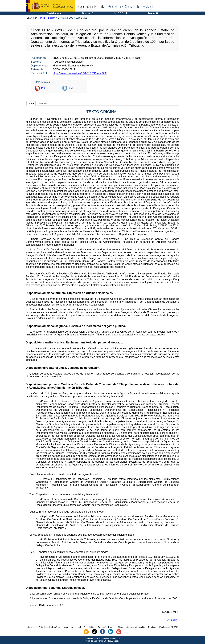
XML (71, 88)
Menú (153, 13)
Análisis (43, 104)
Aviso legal (76, 627)
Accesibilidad (89, 627)
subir (174, 620)
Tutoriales (152, 627)
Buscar (51, 18)
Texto (31, 104)
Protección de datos (107, 627)
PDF (44, 88)
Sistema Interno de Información (132, 627)
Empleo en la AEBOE (168, 627)
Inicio (43, 18)
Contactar (32, 627)
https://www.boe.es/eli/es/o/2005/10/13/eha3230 (80, 73)
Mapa (66, 627)
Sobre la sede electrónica (50, 627)
